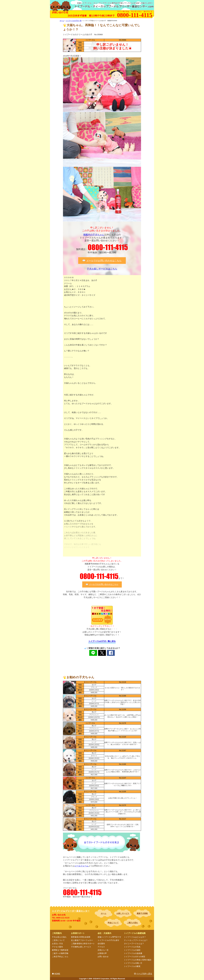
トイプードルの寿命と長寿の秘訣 (138, 960)
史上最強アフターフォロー (82, 940)
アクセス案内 (57, 947)
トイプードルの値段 (132, 950)
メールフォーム (82, 866)
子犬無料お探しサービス (81, 947)
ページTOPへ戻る (144, 974)
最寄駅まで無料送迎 (60, 950)
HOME (57, 974)
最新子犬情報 (142, 913)
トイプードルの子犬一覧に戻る (102, 641)
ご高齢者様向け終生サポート (83, 944)
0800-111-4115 (108, 247)
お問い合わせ (103, 957)
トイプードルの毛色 (132, 947)
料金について (113, 923)
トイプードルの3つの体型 (135, 957)
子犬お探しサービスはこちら (102, 269)
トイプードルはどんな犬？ (135, 937)
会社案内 (101, 944)
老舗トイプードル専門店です (109, 937)
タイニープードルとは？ (134, 944)
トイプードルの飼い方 (133, 963)
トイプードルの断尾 (132, 966)
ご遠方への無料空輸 (60, 953)
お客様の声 (102, 953)
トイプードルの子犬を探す (109, 940)
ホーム (104, 913)
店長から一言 (103, 950)
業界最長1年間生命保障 (81, 937)
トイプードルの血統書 (133, 953)
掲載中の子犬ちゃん (94, 235)
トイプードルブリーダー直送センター (71, 911)
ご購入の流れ (132, 923)
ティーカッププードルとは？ (136, 940)
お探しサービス (123, 913)
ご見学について (58, 940)
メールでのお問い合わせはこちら (104, 260)
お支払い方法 (57, 944)
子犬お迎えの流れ (59, 937)
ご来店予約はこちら (60, 957)
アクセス (101, 947)
